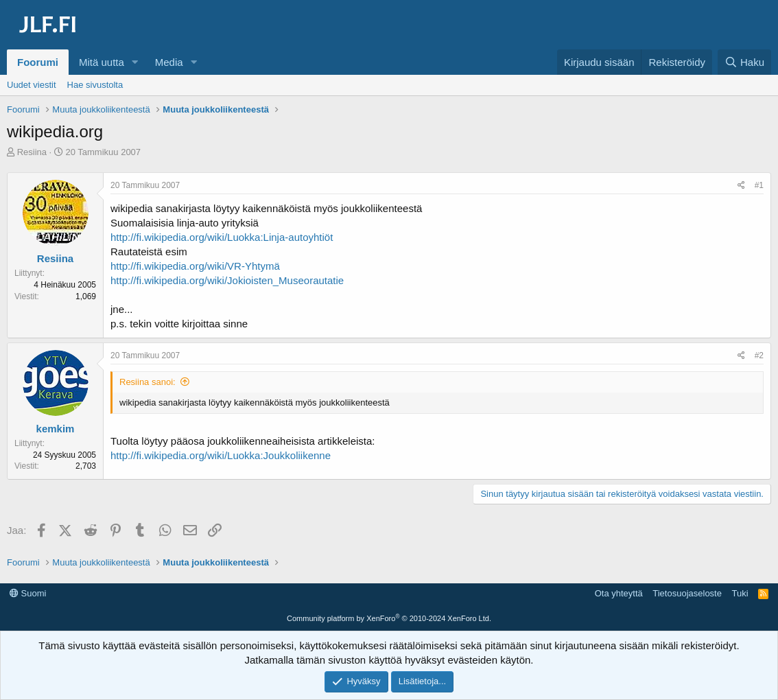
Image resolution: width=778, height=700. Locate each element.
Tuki (740, 593)
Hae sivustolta (95, 85)
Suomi (28, 593)
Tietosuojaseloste (687, 593)
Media (169, 62)
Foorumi (38, 62)
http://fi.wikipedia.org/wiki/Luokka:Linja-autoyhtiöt (222, 237)
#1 (759, 185)
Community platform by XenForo (389, 618)
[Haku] (744, 62)
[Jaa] (741, 186)
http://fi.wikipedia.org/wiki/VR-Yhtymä (195, 266)
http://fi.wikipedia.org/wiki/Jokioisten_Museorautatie (227, 280)
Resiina (32, 152)
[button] (135, 62)
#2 (759, 355)
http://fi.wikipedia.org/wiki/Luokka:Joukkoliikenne (221, 455)
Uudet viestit (32, 85)
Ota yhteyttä (619, 593)
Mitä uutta (102, 62)
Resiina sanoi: (148, 382)
